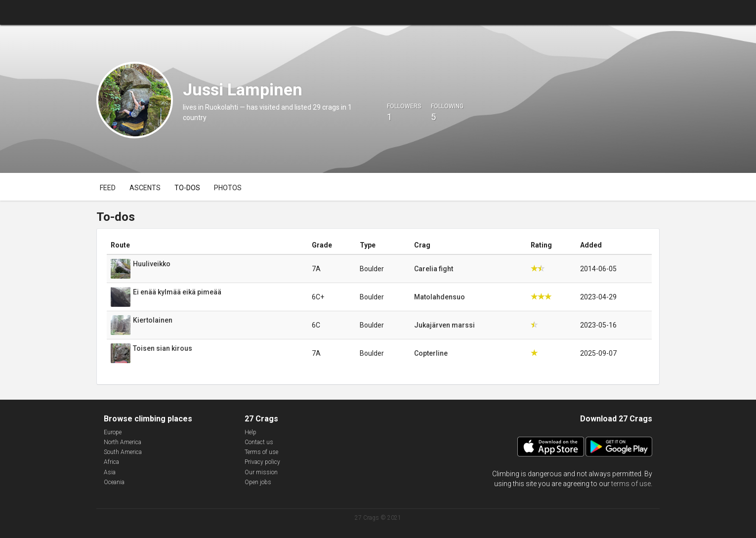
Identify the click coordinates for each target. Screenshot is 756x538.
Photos (228, 188)
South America (123, 452)
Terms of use (261, 452)
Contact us (259, 442)
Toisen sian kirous (163, 348)
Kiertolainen (153, 320)
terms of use (631, 484)
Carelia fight (434, 269)
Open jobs (258, 482)
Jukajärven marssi (444, 325)
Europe (113, 432)
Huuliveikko (152, 264)
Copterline (431, 353)
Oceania (114, 482)
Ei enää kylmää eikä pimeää (177, 292)
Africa (111, 462)
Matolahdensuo (440, 297)
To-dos (187, 188)
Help (251, 432)
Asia (110, 472)
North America (123, 442)
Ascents (145, 188)
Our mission (261, 472)
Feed (108, 188)
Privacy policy (262, 462)
